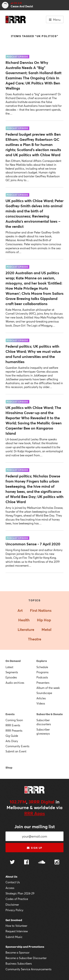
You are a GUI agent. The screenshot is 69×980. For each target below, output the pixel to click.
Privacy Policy (14, 910)
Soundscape (44, 693)
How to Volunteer (16, 926)
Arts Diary (12, 741)
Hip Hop (44, 620)
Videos (41, 703)
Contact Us (13, 882)
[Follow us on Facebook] (26, 863)
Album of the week (48, 688)
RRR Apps (35, 813)
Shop (9, 768)
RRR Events (13, 725)
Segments (12, 672)
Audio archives (15, 683)
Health (24, 620)
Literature (26, 630)
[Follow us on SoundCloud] (42, 862)
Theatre (35, 639)
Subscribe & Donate (50, 714)
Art (20, 610)
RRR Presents (14, 731)
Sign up (34, 848)
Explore (42, 661)
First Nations (41, 610)
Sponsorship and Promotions (25, 947)
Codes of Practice (17, 899)
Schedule (42, 667)
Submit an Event (16, 751)
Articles (41, 698)
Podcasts (42, 677)
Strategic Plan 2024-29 (20, 893)
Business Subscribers (19, 963)
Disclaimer (12, 905)
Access (10, 888)
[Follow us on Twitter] (12, 862)
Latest (9, 667)
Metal (46, 630)
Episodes (11, 677)
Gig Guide (12, 736)
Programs (43, 672)
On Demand (13, 661)
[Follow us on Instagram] (57, 863)
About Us (11, 877)
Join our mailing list (35, 827)
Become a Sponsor (17, 952)
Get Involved (14, 920)
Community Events (17, 746)
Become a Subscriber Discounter (26, 958)
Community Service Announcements (29, 969)
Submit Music (14, 937)
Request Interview (17, 931)
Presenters (43, 683)
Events (10, 714)
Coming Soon (14, 720)
